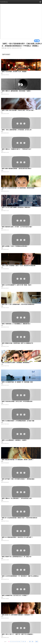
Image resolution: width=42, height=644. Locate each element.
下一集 (37, 41)
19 (32, 641)
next (37, 641)
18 (30, 641)
